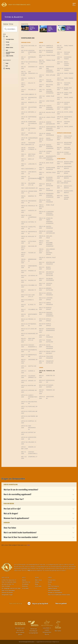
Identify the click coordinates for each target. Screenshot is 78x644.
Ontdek (50, 577)
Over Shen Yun (5, 577)
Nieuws (24, 580)
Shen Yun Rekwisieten (54, 590)
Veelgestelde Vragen (7, 595)
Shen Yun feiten (6, 586)
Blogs (37, 584)
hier (29, 545)
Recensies (25, 586)
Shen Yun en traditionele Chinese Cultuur (59, 595)
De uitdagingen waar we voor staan (11, 588)
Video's (24, 577)
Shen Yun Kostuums (53, 586)
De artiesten (25, 584)
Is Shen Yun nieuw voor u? (9, 580)
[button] (39, 489)
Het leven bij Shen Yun (8, 584)
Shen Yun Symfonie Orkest (9, 582)
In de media (25, 588)
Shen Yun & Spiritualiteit (8, 590)
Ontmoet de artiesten (7, 593)
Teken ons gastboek (61, 603)
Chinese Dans (52, 580)
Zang (49, 584)
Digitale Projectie (52, 588)
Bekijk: (4, 34)
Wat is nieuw (38, 580)
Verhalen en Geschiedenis (55, 593)
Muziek (50, 582)
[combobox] (10, 29)
